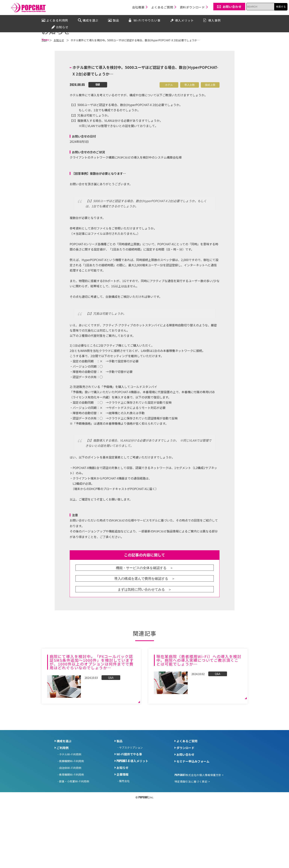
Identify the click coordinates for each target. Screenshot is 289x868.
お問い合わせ (185, 797)
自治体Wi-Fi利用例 (70, 811)
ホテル (169, 128)
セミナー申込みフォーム (193, 804)
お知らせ (122, 811)
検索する (281, 7)
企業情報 (122, 817)
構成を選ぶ (64, 784)
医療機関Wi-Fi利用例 (72, 804)
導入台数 (190, 128)
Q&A (98, 128)
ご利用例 (63, 791)
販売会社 (124, 824)
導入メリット (132, 804)
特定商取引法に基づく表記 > (192, 824)
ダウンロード (185, 791)
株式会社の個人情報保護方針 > (199, 818)
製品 (119, 784)
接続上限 (210, 128)
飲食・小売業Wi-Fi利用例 (74, 824)
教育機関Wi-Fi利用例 (72, 818)
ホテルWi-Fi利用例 (70, 797)
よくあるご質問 (187, 784)
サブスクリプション (131, 790)
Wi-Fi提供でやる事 (129, 797)
